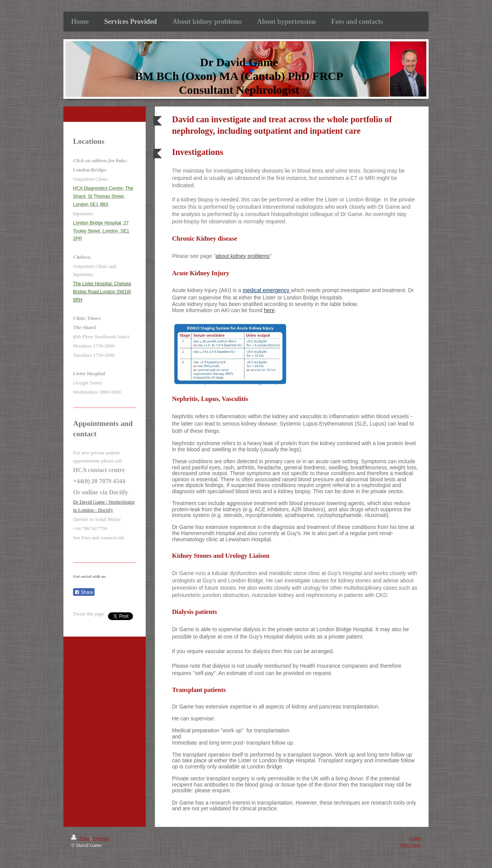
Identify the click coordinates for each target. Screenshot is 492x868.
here (269, 310)
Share (84, 592)
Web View (411, 845)
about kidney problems (243, 256)
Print (81, 838)
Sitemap (101, 838)
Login (415, 838)
